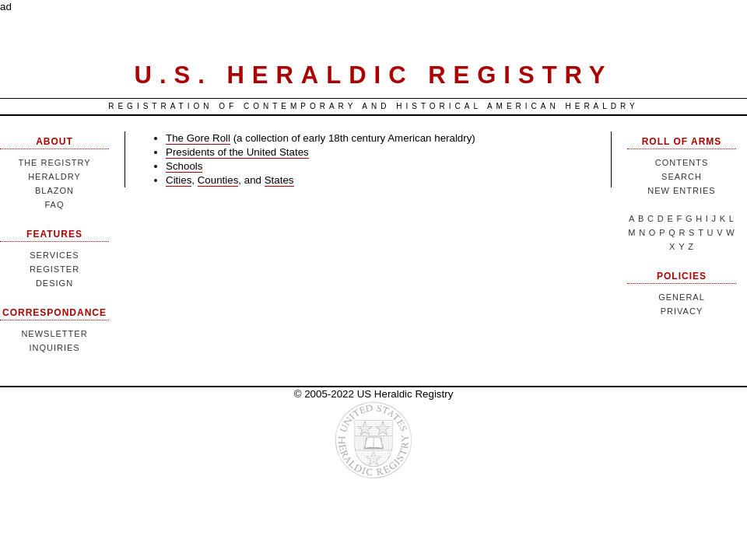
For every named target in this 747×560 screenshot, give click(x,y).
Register (54, 269)
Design (54, 283)
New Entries (681, 191)
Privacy (682, 311)
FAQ (54, 205)
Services (54, 255)
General (682, 297)
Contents (682, 163)
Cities (179, 180)
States (279, 180)
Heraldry (54, 177)
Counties (218, 180)
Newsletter (54, 334)
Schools (184, 166)
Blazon (54, 191)
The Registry (54, 163)
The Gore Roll (198, 138)
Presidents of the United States (237, 152)
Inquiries (54, 348)
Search (682, 177)
